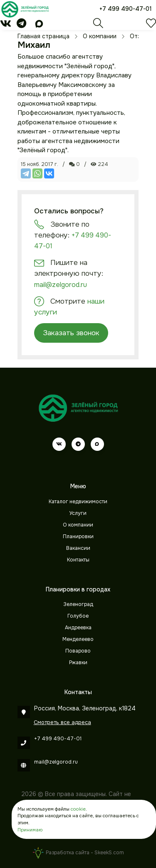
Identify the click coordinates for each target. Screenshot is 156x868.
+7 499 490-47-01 (126, 9)
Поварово (78, 651)
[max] (39, 25)
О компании (78, 525)
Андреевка (78, 628)
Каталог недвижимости (78, 502)
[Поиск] (98, 25)
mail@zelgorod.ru (61, 285)
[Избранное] (151, 25)
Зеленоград (78, 604)
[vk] (6, 25)
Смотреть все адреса (62, 722)
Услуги (78, 513)
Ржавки (78, 663)
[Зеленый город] (25, 9)
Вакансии (78, 548)
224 (99, 164)
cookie (78, 809)
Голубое (78, 616)
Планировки (78, 537)
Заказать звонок (71, 333)
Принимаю (30, 830)
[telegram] (21, 25)
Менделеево (78, 639)
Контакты (78, 560)
